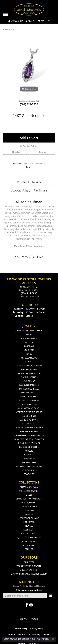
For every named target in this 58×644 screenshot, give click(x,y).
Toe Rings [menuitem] (29, 455)
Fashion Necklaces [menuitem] (29, 389)
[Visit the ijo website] (34, 619)
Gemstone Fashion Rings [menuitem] (29, 365)
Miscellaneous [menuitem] (29, 358)
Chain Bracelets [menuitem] (29, 377)
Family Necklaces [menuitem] (29, 393)
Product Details (29, 182)
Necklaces (10, 30)
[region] (29, 67)
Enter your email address (29, 590)
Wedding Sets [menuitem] (29, 462)
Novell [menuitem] (29, 526)
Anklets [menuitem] (29, 451)
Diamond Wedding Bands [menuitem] (29, 331)
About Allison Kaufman (29, 190)
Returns (42, 152)
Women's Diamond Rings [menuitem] (29, 466)
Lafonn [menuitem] (29, 514)
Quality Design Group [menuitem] (29, 537)
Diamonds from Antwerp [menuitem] (29, 499)
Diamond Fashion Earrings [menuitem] (29, 428)
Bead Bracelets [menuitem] (29, 404)
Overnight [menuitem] (29, 530)
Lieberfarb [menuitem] (29, 522)
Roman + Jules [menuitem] (29, 541)
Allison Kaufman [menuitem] (29, 487)
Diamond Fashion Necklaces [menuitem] (29, 435)
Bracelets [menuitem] (29, 342)
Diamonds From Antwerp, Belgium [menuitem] (29, 574)
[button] (16, 21)
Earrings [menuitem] (29, 346)
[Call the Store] (29, 293)
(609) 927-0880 (29, 104)
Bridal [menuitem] (29, 334)
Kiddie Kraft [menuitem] (29, 510)
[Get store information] (29, 297)
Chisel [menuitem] (29, 495)
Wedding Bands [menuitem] (29, 338)
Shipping (16, 152)
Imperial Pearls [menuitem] (29, 506)
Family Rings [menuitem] (29, 424)
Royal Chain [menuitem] (29, 545)
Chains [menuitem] (29, 362)
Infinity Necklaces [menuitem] (29, 400)
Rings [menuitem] (29, 354)
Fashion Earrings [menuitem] (29, 431)
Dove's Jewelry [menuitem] (29, 503)
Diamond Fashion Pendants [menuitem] (29, 439)
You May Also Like (29, 257)
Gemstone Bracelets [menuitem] (29, 373)
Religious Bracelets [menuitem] (29, 447)
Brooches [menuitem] (29, 474)
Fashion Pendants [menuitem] (29, 420)
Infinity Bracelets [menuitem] (29, 397)
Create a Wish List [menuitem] (29, 570)
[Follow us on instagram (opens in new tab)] (31, 605)
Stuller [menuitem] (29, 549)
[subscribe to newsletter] (51, 596)
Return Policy (21, 629)
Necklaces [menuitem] (29, 350)
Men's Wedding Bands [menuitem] (29, 408)
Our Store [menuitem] (29, 562)
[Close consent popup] (53, 639)
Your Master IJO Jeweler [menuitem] (29, 566)
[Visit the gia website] (24, 619)
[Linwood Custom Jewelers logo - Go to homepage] (29, 9)
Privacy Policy (37, 629)
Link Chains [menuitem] (29, 381)
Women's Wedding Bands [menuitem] (29, 412)
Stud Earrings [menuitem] (29, 470)
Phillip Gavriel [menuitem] (29, 534)
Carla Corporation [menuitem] (29, 491)
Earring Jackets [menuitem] (29, 369)
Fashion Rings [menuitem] (29, 416)
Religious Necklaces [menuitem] (29, 443)
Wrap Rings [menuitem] (29, 459)
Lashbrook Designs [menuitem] (29, 518)
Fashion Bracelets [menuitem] (29, 385)
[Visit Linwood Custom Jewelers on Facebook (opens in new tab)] (27, 605)
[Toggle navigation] (6, 14)
